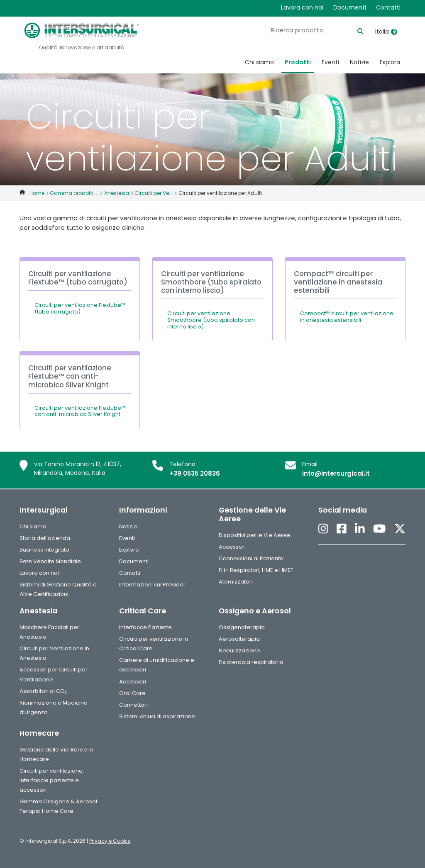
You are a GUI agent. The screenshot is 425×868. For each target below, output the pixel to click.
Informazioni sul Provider (152, 585)
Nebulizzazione (239, 650)
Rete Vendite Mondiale (50, 561)
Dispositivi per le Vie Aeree (255, 535)
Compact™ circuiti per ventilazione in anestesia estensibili (347, 317)
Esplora (390, 62)
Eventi (330, 62)
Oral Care (132, 693)
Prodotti (298, 62)
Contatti (388, 7)
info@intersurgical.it (336, 473)
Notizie (359, 62)
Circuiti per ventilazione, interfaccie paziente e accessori (52, 780)
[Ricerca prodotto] (318, 30)
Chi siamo (259, 62)
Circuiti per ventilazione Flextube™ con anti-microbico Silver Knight (80, 411)
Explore (129, 550)
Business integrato (44, 550)
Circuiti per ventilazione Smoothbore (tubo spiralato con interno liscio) (211, 320)
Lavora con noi (302, 7)
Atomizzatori (236, 582)
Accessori (232, 547)
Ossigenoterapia (242, 627)
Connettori (133, 705)
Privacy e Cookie (110, 841)
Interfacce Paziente (145, 627)
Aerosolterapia (239, 639)
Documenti (350, 7)
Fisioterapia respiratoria (251, 662)
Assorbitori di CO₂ (43, 691)
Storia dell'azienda (45, 538)
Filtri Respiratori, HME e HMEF (256, 570)
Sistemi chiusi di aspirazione (157, 716)
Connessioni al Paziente (251, 558)
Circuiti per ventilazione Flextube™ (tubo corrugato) (80, 308)
